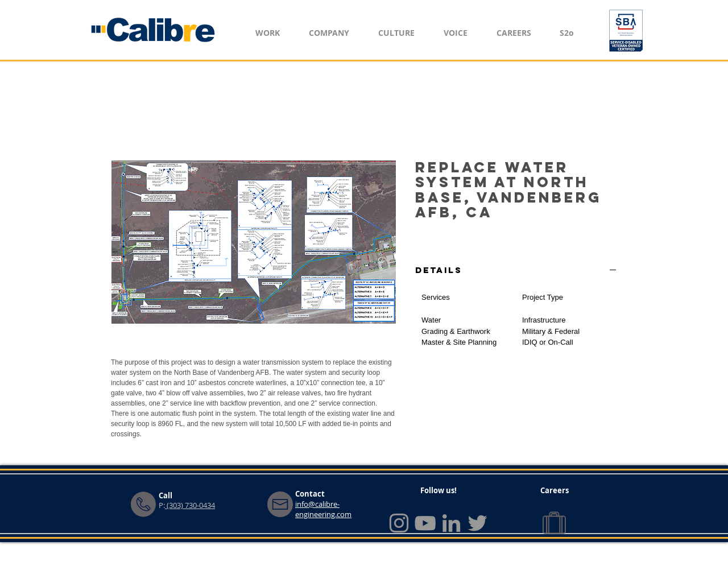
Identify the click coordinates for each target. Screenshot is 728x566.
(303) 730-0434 (190, 505)
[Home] (153, 30)
